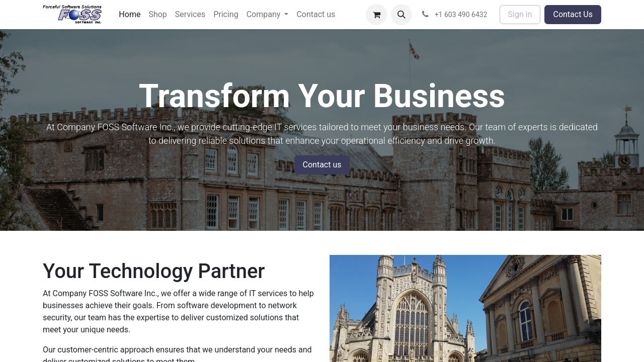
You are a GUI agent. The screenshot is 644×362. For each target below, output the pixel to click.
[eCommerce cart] (376, 15)
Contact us (322, 165)
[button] (401, 15)
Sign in (520, 14)
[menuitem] (130, 15)
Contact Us (573, 14)
